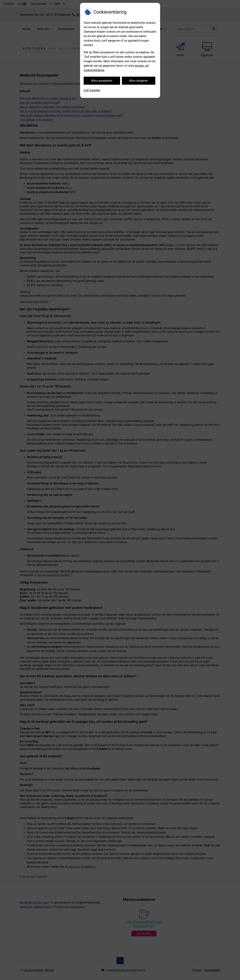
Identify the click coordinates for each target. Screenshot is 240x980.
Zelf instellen (92, 90)
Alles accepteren (102, 81)
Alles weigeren (139, 81)
